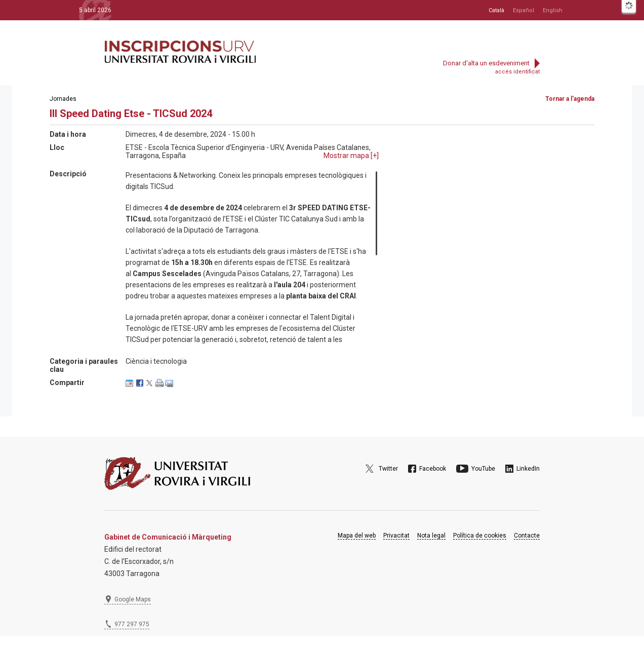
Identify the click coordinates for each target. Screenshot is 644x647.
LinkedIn (528, 469)
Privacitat (396, 536)
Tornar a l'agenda (570, 99)
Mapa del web (357, 536)
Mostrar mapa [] (351, 156)
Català (496, 10)
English (553, 10)
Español (524, 10)
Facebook (433, 469)
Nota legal (431, 536)
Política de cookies (480, 536)
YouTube (483, 469)
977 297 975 (132, 624)
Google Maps (133, 599)
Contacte (527, 536)
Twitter (388, 469)
